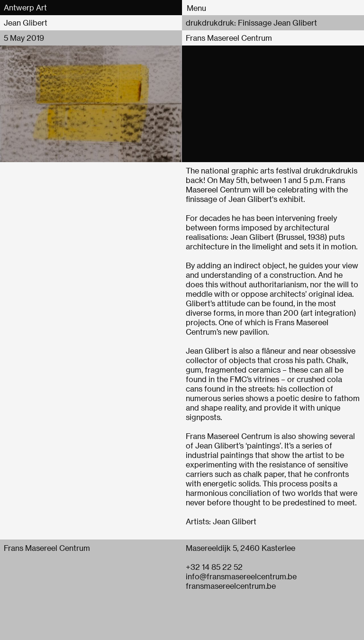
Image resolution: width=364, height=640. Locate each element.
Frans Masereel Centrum (229, 38)
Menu (196, 8)
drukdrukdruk (328, 170)
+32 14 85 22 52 (214, 567)
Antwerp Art (25, 7)
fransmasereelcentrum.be (231, 586)
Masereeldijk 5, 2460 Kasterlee (241, 548)
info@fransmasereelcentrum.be (241, 576)
